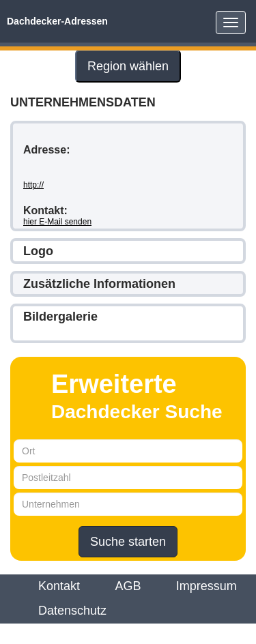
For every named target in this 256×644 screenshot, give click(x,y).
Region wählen (128, 66)
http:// (33, 185)
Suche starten (128, 542)
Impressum (207, 586)
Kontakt (59, 586)
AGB (128, 586)
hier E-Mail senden (57, 222)
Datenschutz (72, 611)
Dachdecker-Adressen (57, 21)
